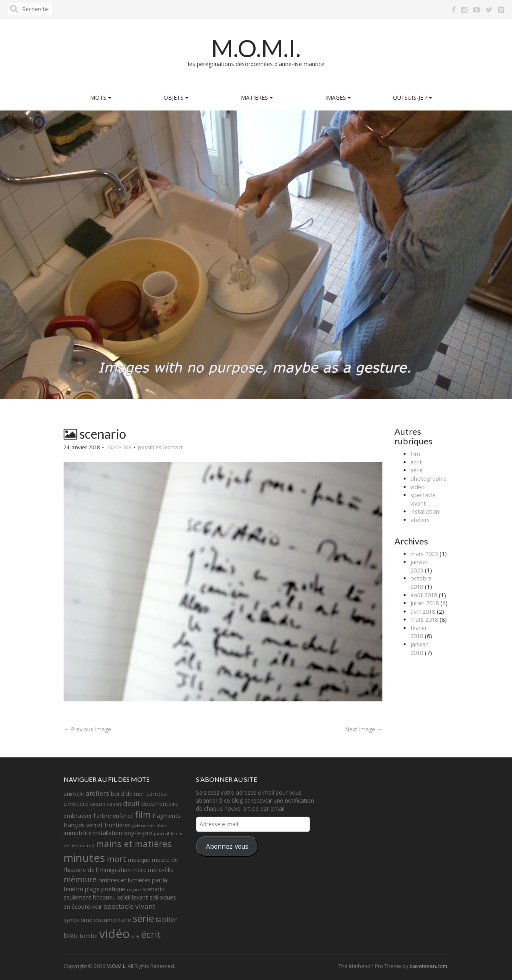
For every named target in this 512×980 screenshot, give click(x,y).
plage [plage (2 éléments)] (92, 889)
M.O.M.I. (256, 48)
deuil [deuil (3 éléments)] (131, 803)
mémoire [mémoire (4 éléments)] (80, 880)
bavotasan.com (428, 966)
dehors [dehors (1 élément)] (114, 804)
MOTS (101, 97)
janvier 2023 (419, 566)
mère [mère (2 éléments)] (139, 870)
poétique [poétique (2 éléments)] (113, 889)
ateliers (420, 520)
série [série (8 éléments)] (143, 918)
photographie (429, 479)
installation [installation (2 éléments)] (108, 833)
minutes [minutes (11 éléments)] (84, 858)
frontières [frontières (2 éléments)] (118, 825)
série (417, 470)
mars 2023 (424, 554)
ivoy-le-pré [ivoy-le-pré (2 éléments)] (138, 833)
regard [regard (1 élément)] (134, 890)
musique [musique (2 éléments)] (139, 860)
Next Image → (364, 729)
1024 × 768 (119, 447)
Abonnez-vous (227, 846)
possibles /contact (160, 447)
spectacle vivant (423, 499)
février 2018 (419, 632)
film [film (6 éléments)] (143, 814)
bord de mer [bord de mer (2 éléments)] (128, 794)
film (415, 454)
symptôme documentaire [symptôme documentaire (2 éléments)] (97, 920)
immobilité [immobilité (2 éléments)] (78, 833)
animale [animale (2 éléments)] (74, 794)
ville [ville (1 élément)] (135, 936)
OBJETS (176, 97)
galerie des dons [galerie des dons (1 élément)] (149, 825)
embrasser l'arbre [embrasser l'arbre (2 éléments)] (87, 816)
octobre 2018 (421, 582)
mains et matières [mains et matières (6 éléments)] (134, 844)
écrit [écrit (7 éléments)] (151, 934)
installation (425, 511)
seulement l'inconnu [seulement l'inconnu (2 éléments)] (90, 897)
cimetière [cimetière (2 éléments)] (76, 804)
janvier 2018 (419, 649)
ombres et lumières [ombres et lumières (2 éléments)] (124, 880)
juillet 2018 (425, 603)
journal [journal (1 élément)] (162, 833)
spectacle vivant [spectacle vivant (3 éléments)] (130, 906)
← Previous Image (87, 729)
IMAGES (338, 97)
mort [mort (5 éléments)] (117, 859)
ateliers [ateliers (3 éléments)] (97, 793)
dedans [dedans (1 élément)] (98, 804)
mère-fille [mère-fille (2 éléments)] (161, 870)
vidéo (418, 487)
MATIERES (257, 97)
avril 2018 (423, 611)
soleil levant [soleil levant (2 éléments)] (133, 897)
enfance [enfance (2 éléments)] (123, 816)
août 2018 (424, 595)
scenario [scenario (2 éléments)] (154, 889)
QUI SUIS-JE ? (412, 97)
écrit (416, 462)
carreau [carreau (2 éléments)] (157, 794)
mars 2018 (424, 620)
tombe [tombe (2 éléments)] (89, 936)
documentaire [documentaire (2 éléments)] (160, 804)
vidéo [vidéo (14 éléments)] (114, 934)
